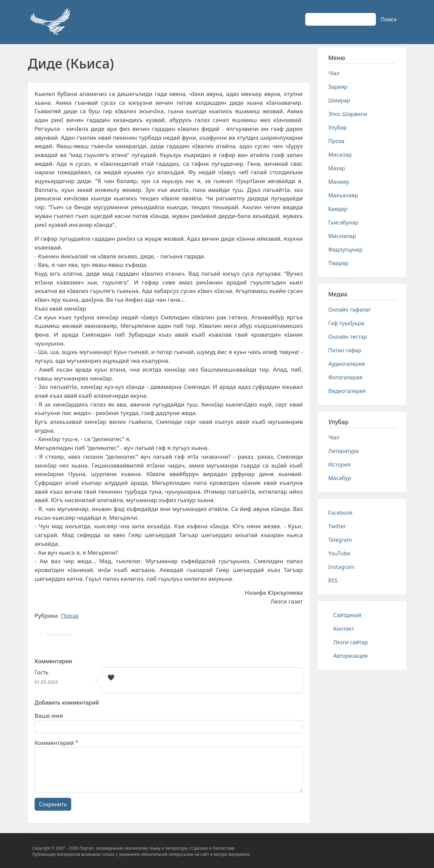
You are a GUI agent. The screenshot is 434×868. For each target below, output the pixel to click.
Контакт (344, 629)
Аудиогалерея (347, 364)
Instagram (341, 567)
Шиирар (339, 100)
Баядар (338, 209)
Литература (343, 451)
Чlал (334, 73)
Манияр (339, 182)
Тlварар (338, 263)
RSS (333, 580)
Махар (337, 168)
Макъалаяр (343, 195)
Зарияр (338, 87)
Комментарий (54, 743)
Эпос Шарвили (348, 114)
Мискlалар (342, 236)
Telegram (340, 540)
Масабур (340, 478)
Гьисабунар (343, 222)
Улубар (338, 127)
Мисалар (340, 155)
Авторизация (350, 656)
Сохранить (53, 804)
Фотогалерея (345, 377)
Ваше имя (49, 716)
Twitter (337, 526)
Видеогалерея (347, 391)
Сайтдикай (347, 615)
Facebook (340, 513)
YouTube (339, 553)
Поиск (389, 19)
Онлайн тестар (348, 337)
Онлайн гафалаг (350, 310)
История (339, 465)
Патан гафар (345, 350)
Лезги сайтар (351, 642)
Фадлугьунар (345, 250)
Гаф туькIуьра (346, 323)
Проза (70, 616)
